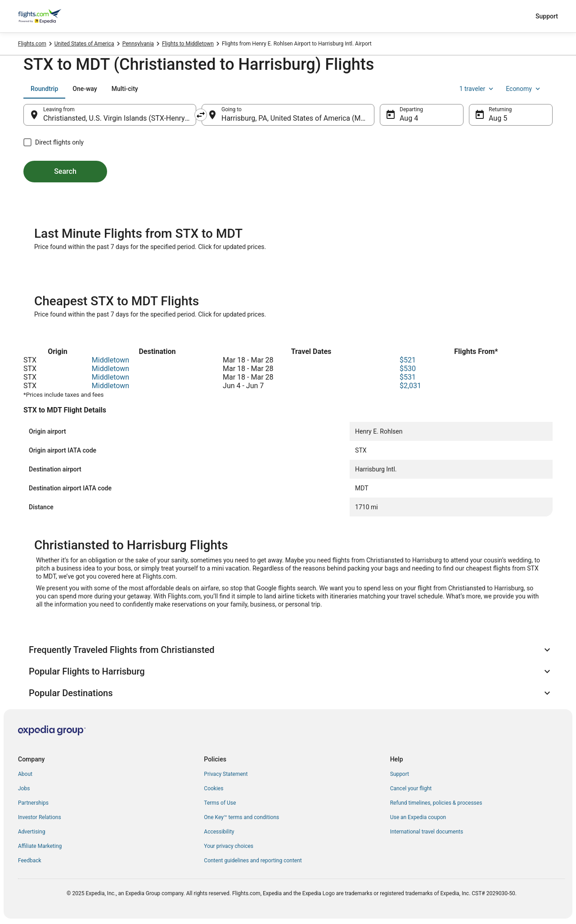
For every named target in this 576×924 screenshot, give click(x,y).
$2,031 (410, 386)
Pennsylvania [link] (138, 44)
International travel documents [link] (427, 832)
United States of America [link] (84, 44)
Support (547, 16)
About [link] (25, 774)
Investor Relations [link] (40, 817)
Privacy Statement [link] (226, 774)
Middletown (110, 360)
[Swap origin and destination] (201, 115)
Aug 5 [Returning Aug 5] (498, 118)
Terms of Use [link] (220, 803)
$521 (408, 360)
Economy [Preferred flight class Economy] (524, 89)
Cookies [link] (214, 788)
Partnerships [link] (33, 803)
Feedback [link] (30, 861)
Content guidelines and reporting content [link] (253, 861)
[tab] (44, 89)
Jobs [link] (24, 788)
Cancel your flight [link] (411, 788)
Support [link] (400, 774)
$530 (408, 369)
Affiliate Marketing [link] (40, 846)
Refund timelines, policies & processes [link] (436, 803)
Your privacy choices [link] (229, 846)
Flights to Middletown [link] (188, 44)
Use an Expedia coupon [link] (418, 817)
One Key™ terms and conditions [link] (241, 817)
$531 (408, 377)
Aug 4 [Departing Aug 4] (409, 118)
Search (65, 171)
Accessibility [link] (219, 832)
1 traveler (477, 89)
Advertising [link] (31, 832)
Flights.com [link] (32, 44)
